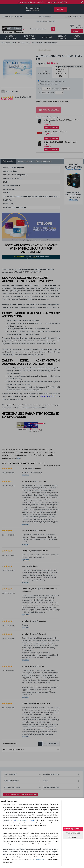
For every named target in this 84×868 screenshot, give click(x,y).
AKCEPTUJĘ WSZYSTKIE (73, 829)
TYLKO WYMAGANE (73, 833)
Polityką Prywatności (37, 859)
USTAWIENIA (73, 837)
